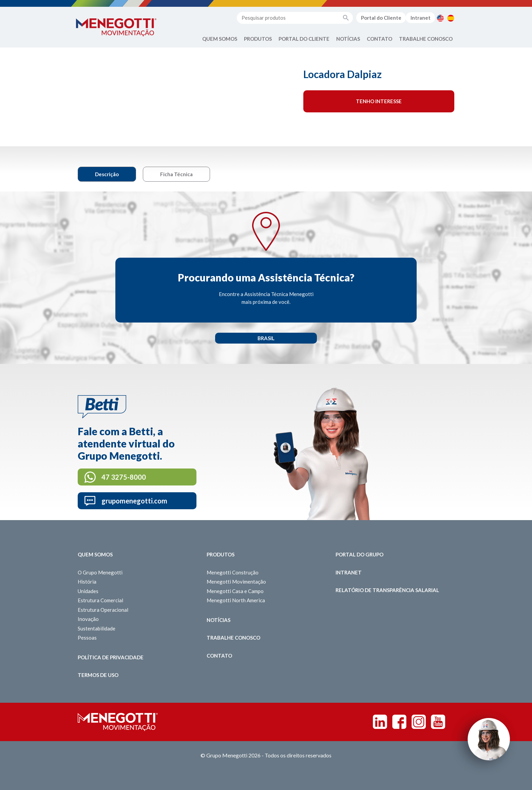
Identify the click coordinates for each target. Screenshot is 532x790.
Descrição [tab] (107, 174)
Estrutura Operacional (103, 610)
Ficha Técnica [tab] (176, 174)
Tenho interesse (379, 101)
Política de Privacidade (111, 657)
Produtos (258, 39)
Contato (379, 39)
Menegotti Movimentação (236, 582)
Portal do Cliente (381, 18)
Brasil (266, 338)
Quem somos (95, 554)
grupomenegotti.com (134, 501)
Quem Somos (220, 39)
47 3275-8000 (124, 477)
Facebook (399, 722)
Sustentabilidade (97, 628)
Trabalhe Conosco (426, 39)
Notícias (348, 39)
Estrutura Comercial (100, 600)
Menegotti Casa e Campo (235, 591)
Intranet (421, 18)
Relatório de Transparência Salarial (387, 590)
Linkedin (380, 722)
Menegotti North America (236, 600)
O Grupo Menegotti (100, 572)
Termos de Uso (98, 675)
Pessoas (87, 638)
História (87, 582)
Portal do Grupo (359, 554)
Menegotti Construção (233, 572)
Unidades (88, 591)
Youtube (438, 722)
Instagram (419, 722)
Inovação (88, 619)
